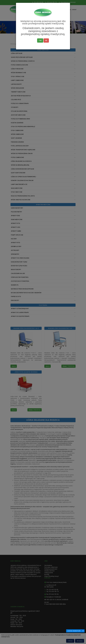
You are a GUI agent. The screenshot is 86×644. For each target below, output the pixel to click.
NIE (46, 30)
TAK (40, 30)
